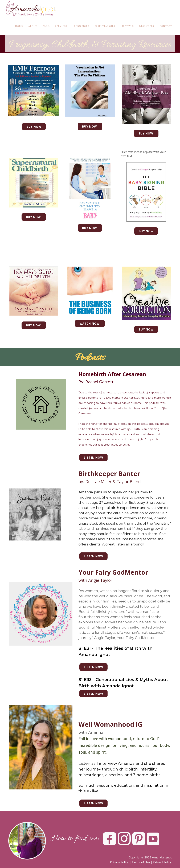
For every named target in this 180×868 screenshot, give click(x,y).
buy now (90, 228)
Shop (19, 43)
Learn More (81, 26)
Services (61, 26)
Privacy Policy (119, 862)
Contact (166, 26)
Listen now (93, 458)
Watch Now (90, 324)
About (33, 26)
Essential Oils (105, 26)
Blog (46, 26)
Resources (147, 26)
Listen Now (93, 803)
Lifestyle (127, 26)
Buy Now (34, 127)
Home (19, 26)
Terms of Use (141, 862)
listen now (93, 694)
